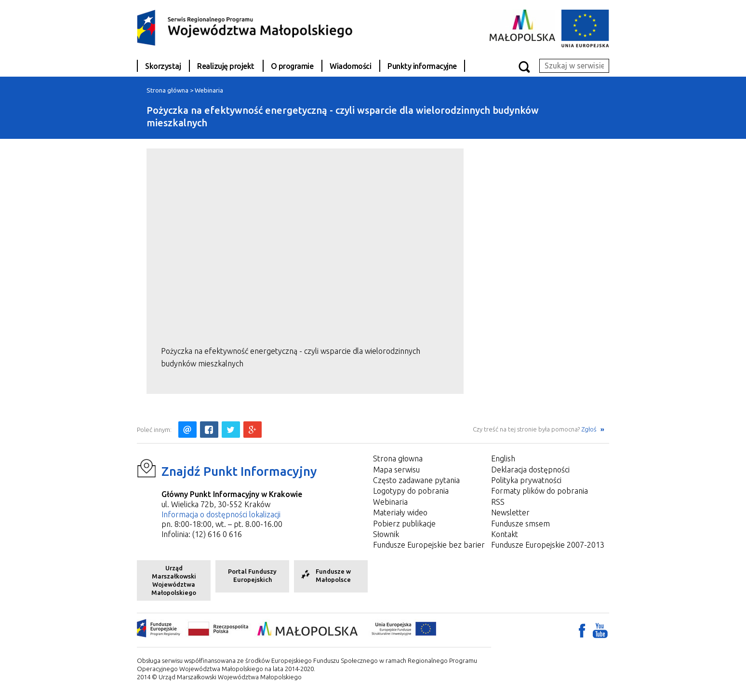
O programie (292, 66)
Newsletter (510, 512)
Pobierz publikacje (404, 524)
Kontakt (505, 534)
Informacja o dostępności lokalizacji (221, 514)
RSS (498, 502)
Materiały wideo (400, 512)
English (503, 458)
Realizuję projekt (226, 66)
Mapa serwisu (396, 470)
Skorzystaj (163, 66)
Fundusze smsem (520, 524)
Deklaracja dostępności (530, 470)
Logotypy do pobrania (411, 491)
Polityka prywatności (526, 480)
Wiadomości (350, 66)
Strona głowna (398, 458)
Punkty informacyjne (422, 66)
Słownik (386, 534)
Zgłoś (590, 429)
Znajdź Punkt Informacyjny (239, 471)
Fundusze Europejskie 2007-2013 (548, 545)
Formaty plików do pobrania (540, 491)
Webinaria (209, 90)
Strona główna (167, 90)
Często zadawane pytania (416, 480)
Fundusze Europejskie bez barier (429, 545)
